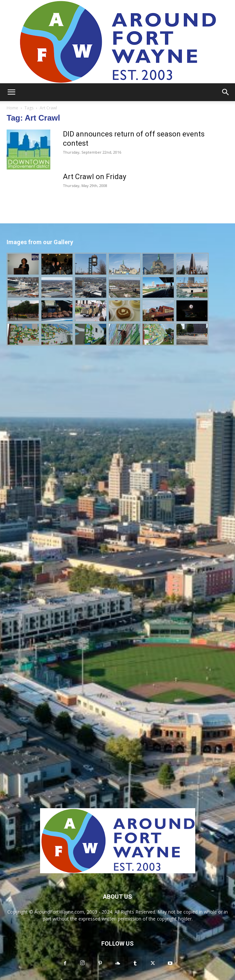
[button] (11, 92)
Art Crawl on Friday (94, 177)
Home (12, 108)
